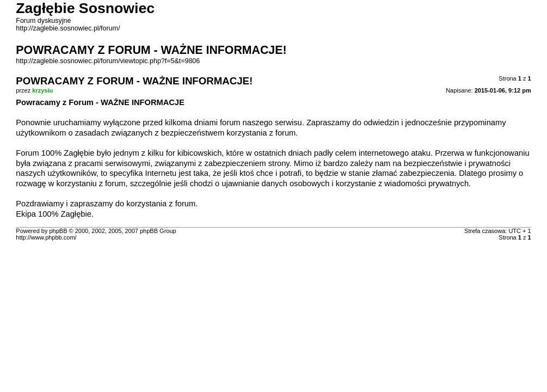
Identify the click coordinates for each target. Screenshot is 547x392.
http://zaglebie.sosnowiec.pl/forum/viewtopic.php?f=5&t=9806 (108, 61)
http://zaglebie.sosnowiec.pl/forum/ (68, 28)
